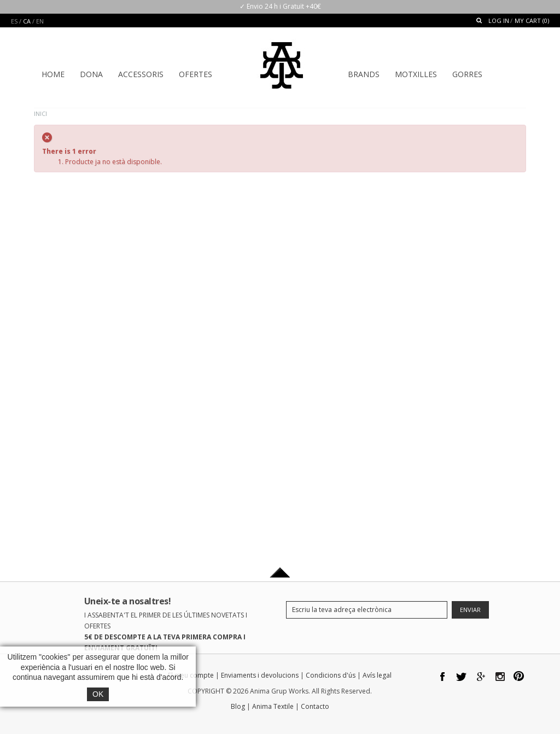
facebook (443, 677)
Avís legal (377, 675)
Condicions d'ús (331, 675)
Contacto (315, 706)
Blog (238, 706)
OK (98, 694)
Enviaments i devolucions (260, 675)
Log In (499, 21)
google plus (481, 677)
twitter (462, 677)
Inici (40, 113)
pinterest (519, 677)
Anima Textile (273, 706)
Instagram (500, 677)
